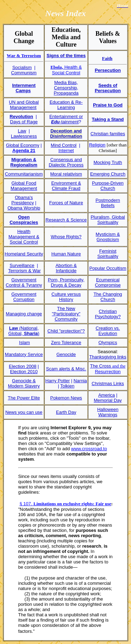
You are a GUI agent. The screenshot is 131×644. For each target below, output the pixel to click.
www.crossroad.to (89, 449)
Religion (97, 145)
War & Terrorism (24, 56)
